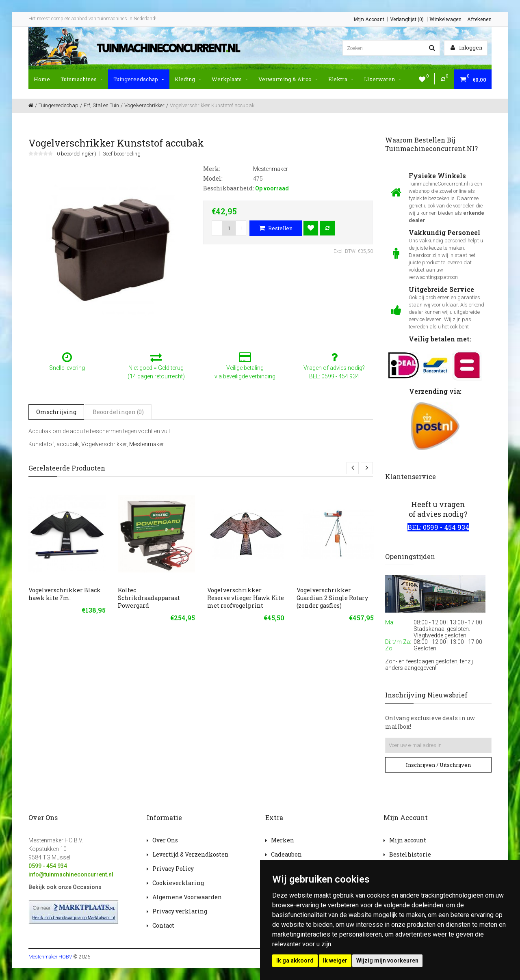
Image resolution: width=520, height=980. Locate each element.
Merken (283, 840)
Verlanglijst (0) (407, 19)
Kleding (188, 79)
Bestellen (276, 228)
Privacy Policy (173, 869)
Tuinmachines (82, 79)
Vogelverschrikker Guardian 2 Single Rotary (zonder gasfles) (332, 598)
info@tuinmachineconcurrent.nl (71, 874)
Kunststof (41, 444)
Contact (163, 925)
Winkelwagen (445, 19)
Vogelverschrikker (104, 444)
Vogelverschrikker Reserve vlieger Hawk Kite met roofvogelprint (246, 598)
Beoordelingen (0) (118, 412)
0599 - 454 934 (48, 866)
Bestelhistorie (410, 854)
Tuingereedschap (139, 79)
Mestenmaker (147, 444)
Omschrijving (56, 412)
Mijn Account (369, 19)
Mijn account (408, 840)
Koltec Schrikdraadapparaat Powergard (149, 598)
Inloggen (466, 47)
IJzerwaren (382, 79)
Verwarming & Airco (288, 79)
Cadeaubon (286, 854)
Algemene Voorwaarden (187, 897)
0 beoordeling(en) (77, 154)
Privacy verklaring (180, 911)
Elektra (341, 79)
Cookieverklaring (178, 883)
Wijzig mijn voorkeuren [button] (387, 961)
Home (42, 79)
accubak (68, 444)
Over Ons (165, 840)
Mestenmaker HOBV (50, 957)
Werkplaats (230, 79)
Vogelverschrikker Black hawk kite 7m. (65, 594)
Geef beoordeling (121, 154)
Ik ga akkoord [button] (295, 961)
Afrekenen (479, 19)
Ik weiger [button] (335, 961)
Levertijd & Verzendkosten (191, 854)
